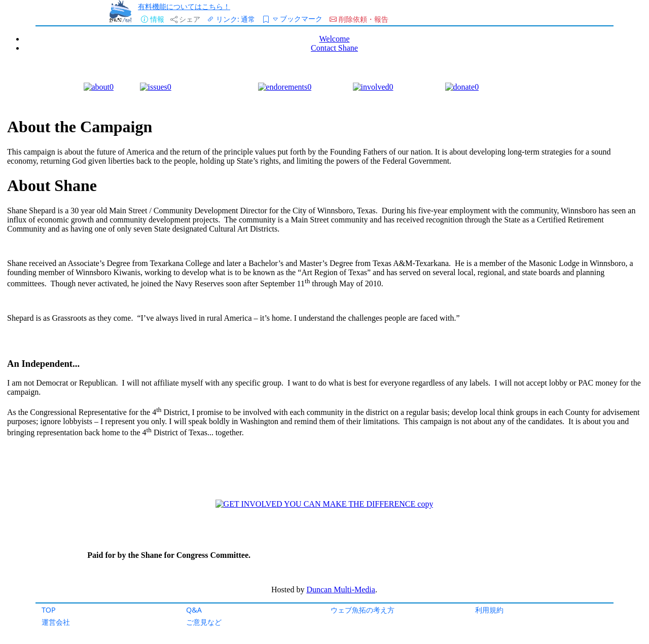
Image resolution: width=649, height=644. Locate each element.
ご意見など (204, 622)
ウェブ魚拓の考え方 (363, 610)
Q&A (194, 610)
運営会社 (56, 622)
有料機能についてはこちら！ (184, 6)
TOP (49, 610)
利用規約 (489, 610)
